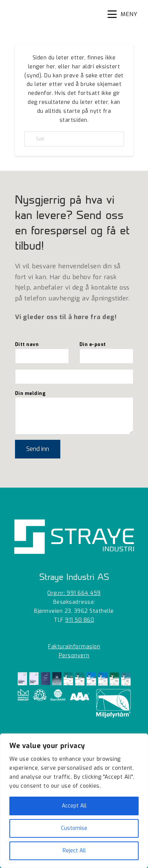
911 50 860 (80, 620)
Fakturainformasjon (74, 647)
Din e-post (106, 351)
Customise (74, 828)
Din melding (74, 397)
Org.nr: (74, 593)
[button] (122, 15)
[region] (74, 801)
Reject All (74, 851)
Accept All (74, 806)
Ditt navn (42, 351)
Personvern (74, 656)
